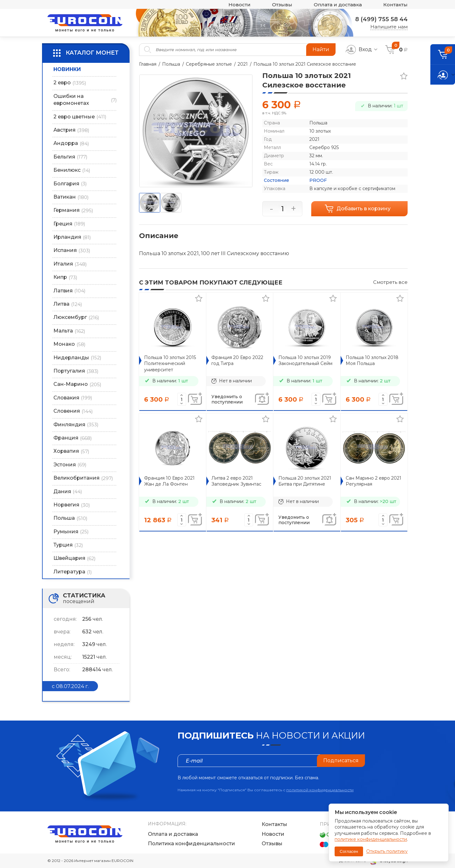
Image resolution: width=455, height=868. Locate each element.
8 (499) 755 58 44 (381, 19)
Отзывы (282, 5)
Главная (148, 64)
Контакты (395, 5)
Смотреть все (390, 282)
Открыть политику (387, 851)
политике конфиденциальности (371, 839)
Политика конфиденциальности (191, 844)
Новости (240, 5)
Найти (321, 49)
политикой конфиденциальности (320, 790)
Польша (171, 64)
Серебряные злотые (209, 64)
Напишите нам (389, 27)
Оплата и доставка (338, 5)
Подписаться (341, 760)
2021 (243, 64)
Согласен (349, 851)
